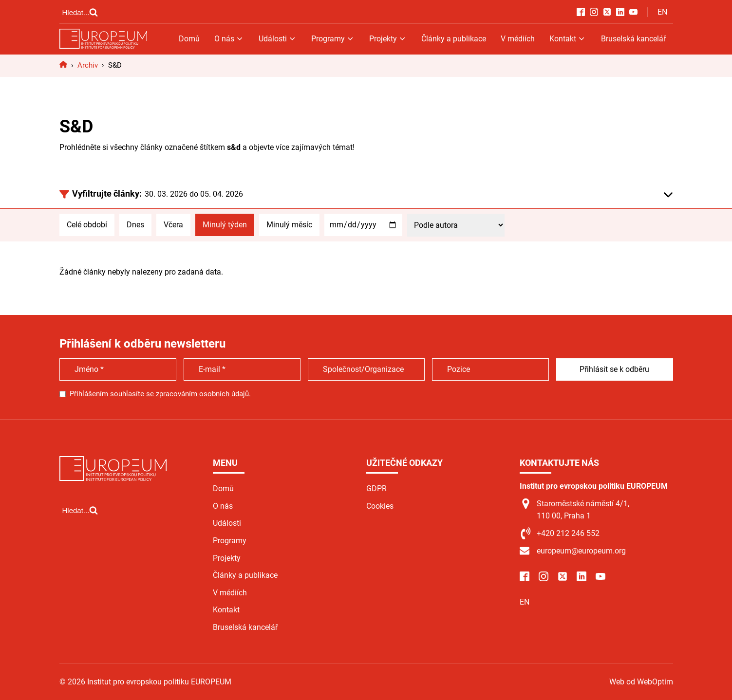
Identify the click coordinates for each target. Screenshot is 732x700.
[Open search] (80, 12)
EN (662, 12)
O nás (229, 39)
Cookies (380, 506)
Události (278, 39)
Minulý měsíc (289, 225)
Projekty (388, 39)
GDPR (376, 488)
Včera (173, 225)
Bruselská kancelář (633, 39)
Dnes (135, 225)
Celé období (87, 225)
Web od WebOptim (641, 682)
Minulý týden (225, 225)
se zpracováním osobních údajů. (198, 394)
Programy (333, 39)
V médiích (518, 39)
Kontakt (568, 39)
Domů (189, 39)
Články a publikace (454, 39)
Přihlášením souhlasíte (160, 394)
